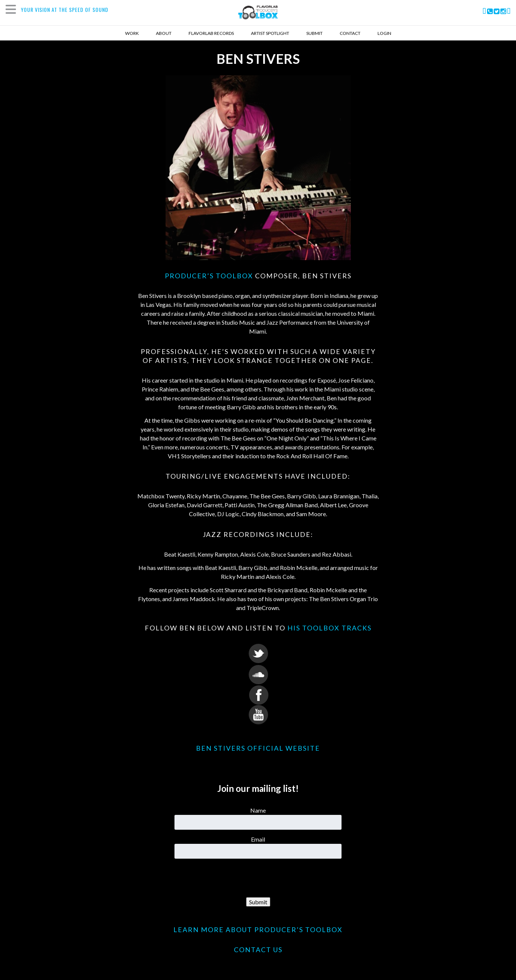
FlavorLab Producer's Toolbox (258, 14)
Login (384, 33)
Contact (350, 33)
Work (132, 33)
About (164, 33)
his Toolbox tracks (329, 628)
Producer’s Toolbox (209, 276)
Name (258, 810)
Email (258, 839)
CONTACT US (258, 950)
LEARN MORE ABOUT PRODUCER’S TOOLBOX (258, 930)
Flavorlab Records (211, 33)
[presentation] (258, 878)
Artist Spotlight (270, 33)
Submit (314, 33)
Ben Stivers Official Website (258, 748)
